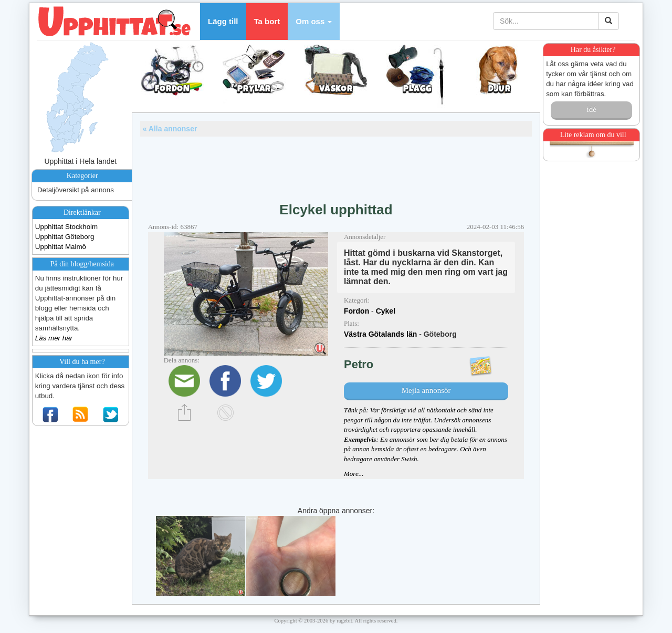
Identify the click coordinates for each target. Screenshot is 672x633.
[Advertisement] (336, 165)
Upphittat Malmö (61, 247)
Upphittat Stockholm (66, 227)
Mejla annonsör (426, 390)
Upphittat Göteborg (65, 237)
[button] (314, 22)
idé (591, 109)
